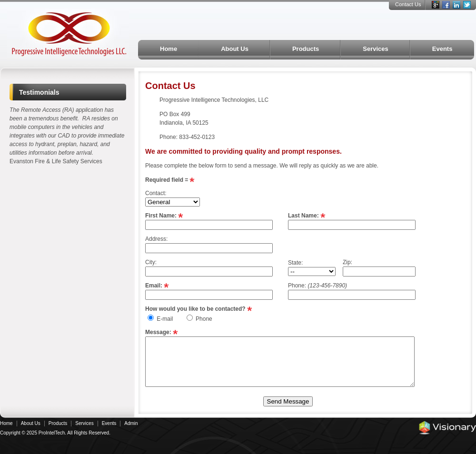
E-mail (165, 319)
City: (151, 262)
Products (306, 49)
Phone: (317, 286)
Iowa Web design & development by (447, 428)
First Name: (161, 216)
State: (295, 263)
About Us (235, 49)
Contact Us (408, 4)
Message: (158, 332)
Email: (154, 286)
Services (376, 49)
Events (442, 49)
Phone (204, 319)
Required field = (167, 180)
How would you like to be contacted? (195, 309)
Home (169, 49)
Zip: (347, 262)
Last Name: (303, 216)
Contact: (156, 193)
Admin (131, 423)
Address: (156, 239)
